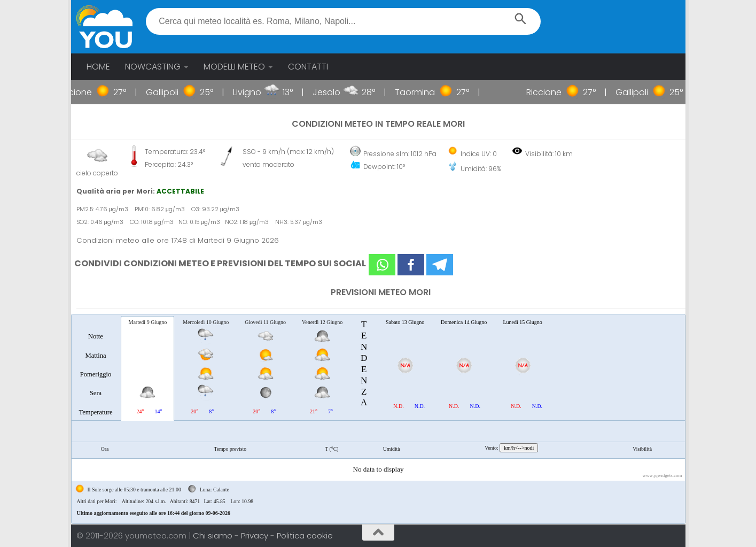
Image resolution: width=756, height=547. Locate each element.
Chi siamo (214, 536)
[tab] (96, 368)
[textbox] (343, 21)
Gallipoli (176, 92)
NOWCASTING (153, 67)
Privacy (256, 536)
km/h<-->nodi (519, 448)
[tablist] (378, 419)
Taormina (428, 92)
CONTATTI (308, 67)
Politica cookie (305, 536)
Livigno (260, 92)
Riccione (88, 92)
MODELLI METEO (234, 67)
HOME (98, 67)
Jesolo (340, 92)
